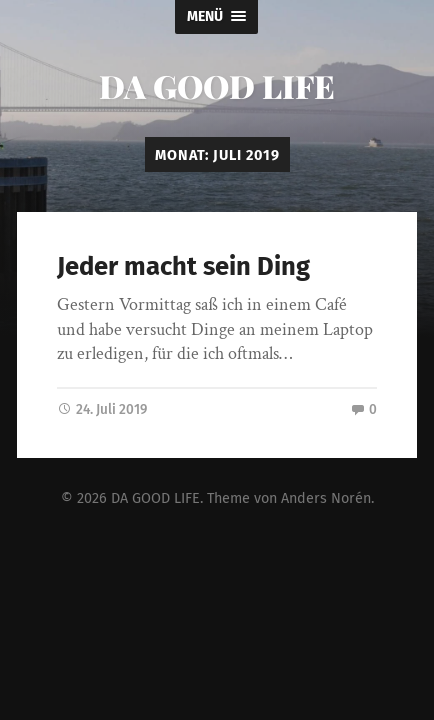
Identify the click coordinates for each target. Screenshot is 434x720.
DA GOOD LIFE (217, 85)
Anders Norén (326, 497)
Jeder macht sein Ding (183, 266)
